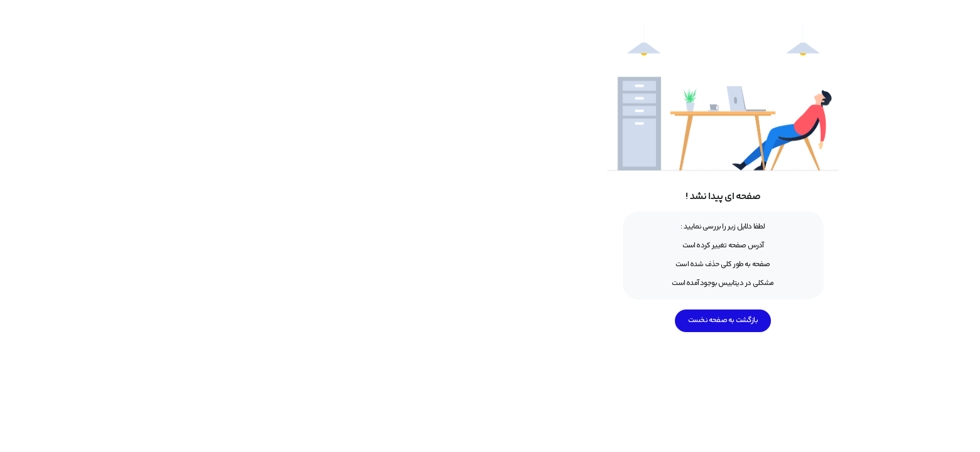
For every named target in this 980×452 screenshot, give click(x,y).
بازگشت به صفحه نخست (490, 320)
